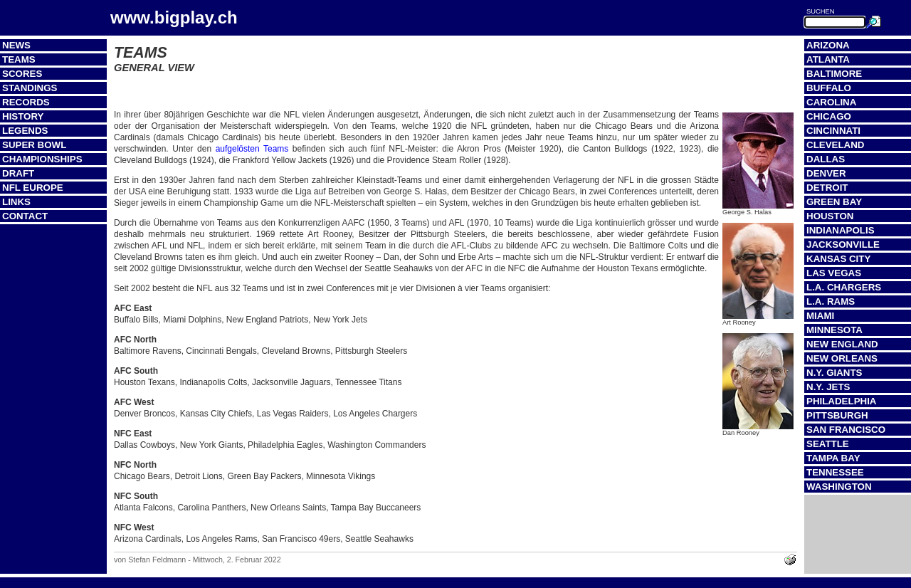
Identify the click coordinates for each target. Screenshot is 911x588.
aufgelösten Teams (252, 149)
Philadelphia (841, 401)
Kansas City (838, 259)
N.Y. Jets (828, 387)
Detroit (827, 188)
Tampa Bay (833, 458)
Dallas (826, 159)
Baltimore (834, 74)
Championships (42, 159)
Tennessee (835, 472)
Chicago (829, 116)
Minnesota (834, 330)
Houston (830, 216)
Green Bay (834, 202)
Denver (826, 173)
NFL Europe (33, 188)
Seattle (828, 444)
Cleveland (835, 145)
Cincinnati (833, 131)
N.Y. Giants (834, 373)
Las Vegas (834, 273)
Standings (30, 88)
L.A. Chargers (844, 287)
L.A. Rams (831, 301)
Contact (25, 216)
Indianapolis (841, 230)
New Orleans (842, 358)
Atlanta (828, 59)
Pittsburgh (837, 415)
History (23, 116)
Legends (25, 131)
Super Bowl (34, 145)
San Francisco (846, 430)
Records (26, 102)
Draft (18, 173)
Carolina (831, 102)
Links (16, 202)
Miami (820, 316)
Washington (839, 487)
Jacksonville (843, 245)
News (16, 45)
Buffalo (829, 88)
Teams (19, 59)
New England (842, 344)
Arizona (828, 45)
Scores (22, 74)
